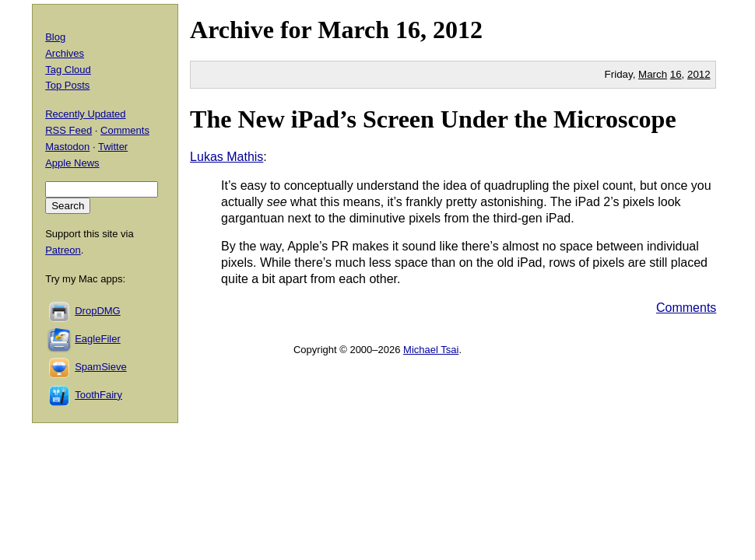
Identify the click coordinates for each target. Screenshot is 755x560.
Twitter (113, 147)
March (353, 30)
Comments (686, 308)
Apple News (72, 163)
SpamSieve (100, 367)
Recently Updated (85, 114)
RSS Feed (68, 130)
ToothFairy (98, 395)
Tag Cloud (68, 70)
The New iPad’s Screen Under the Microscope (433, 119)
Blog (55, 37)
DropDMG (98, 311)
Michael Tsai (431, 350)
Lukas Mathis (226, 157)
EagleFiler (98, 339)
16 (676, 74)
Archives (65, 53)
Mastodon (67, 147)
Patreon (63, 250)
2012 (458, 30)
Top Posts (67, 85)
